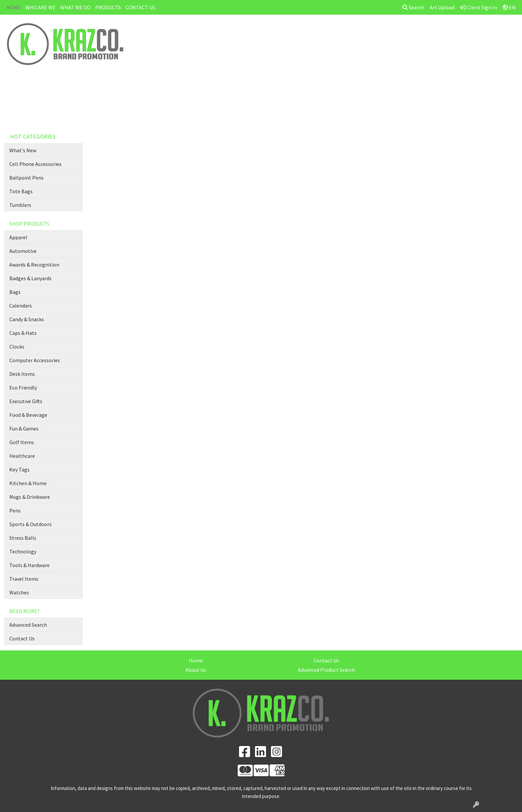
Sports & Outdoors (30, 524)
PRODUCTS (108, 7)
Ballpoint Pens (26, 178)
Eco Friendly (23, 388)
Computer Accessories (35, 360)
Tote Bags (21, 191)
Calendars (21, 306)
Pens (15, 510)
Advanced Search (28, 625)
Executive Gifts (26, 401)
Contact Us (22, 638)
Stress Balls (23, 538)
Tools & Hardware (29, 565)
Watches (19, 592)
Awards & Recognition (34, 265)
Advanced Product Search (326, 670)
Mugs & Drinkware (30, 497)
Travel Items (24, 579)
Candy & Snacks (27, 319)
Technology (23, 551)
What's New (23, 150)
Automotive (23, 251)
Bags (15, 292)
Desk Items (22, 374)
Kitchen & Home (28, 483)
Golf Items (22, 442)
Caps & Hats (23, 333)
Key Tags (19, 469)
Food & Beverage (28, 415)
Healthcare (22, 456)
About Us (196, 670)
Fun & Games (24, 428)
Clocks (17, 347)
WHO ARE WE (40, 7)
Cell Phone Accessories (35, 164)
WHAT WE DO (75, 7)
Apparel (18, 237)
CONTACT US (140, 7)
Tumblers (20, 205)
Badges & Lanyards (30, 278)
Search (413, 7)
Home (196, 660)
